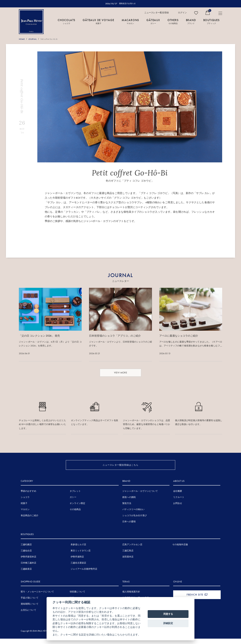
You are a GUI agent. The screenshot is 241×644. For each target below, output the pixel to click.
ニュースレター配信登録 (157, 13)
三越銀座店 (26, 575)
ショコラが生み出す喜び (135, 522)
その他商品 (75, 515)
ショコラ (25, 503)
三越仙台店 (26, 557)
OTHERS (173, 22)
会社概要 (178, 497)
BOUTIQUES (211, 22)
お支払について (28, 616)
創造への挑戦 (129, 503)
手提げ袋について (30, 604)
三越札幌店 (26, 551)
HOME (22, 39)
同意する (168, 614)
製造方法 (127, 509)
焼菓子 (24, 509)
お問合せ (178, 509)
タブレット (75, 497)
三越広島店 (128, 557)
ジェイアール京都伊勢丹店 (84, 575)
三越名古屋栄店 (78, 569)
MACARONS (130, 22)
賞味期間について (30, 610)
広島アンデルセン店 (132, 551)
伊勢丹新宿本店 (28, 563)
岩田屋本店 (128, 563)
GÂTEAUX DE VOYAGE (98, 22)
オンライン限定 (77, 509)
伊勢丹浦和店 (77, 563)
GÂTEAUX (153, 22)
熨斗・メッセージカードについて (37, 598)
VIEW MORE (121, 373)
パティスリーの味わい (133, 515)
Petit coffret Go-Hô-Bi (53, 39)
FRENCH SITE (195, 601)
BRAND (191, 22)
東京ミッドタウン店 (81, 557)
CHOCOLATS (66, 22)
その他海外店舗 (180, 551)
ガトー (73, 503)
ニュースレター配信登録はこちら (121, 465)
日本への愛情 (129, 528)
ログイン (182, 13)
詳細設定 (168, 623)
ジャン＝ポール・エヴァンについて (140, 497)
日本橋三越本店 (28, 569)
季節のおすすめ (28, 497)
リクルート (179, 503)
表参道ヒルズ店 (78, 551)
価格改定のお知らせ (127, 4)
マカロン (25, 515)
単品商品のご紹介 (30, 522)
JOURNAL (34, 39)
